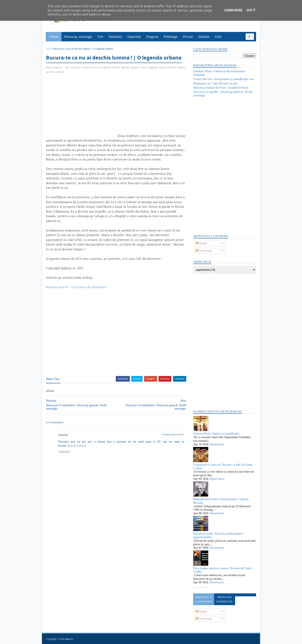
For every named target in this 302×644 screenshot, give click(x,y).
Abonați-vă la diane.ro (203, 599)
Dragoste (152, 37)
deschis (126, 67)
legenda (153, 67)
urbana (70, 72)
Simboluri (115, 37)
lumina (50, 72)
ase (67, 67)
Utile (218, 37)
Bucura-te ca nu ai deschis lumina (102, 67)
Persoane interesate (224, 599)
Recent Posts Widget (201, 587)
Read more (217, 444)
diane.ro (69, 639)
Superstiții (134, 37)
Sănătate (204, 37)
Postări (201, 243)
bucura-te (76, 67)
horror (144, 67)
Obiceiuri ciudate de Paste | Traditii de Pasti (221, 88)
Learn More (233, 10)
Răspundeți (65, 452)
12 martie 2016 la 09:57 (170, 435)
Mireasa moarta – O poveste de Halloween (77, 287)
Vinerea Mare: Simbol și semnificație (216, 434)
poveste (60, 72)
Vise (100, 37)
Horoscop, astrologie (78, 37)
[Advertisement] (81, 108)
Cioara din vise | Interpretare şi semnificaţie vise (223, 79)
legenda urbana (167, 67)
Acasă (49, 49)
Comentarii (204, 251)
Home (55, 37)
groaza (135, 67)
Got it (251, 10)
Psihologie (171, 37)
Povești (188, 37)
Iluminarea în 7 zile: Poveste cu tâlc (215, 83)
